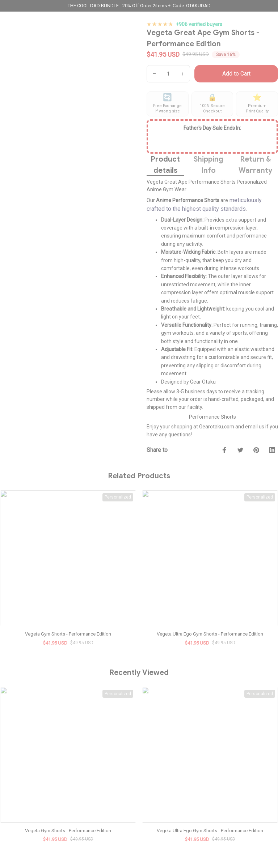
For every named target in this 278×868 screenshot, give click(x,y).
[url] (39, 807)
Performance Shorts (212, 417)
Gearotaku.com (217, 427)
